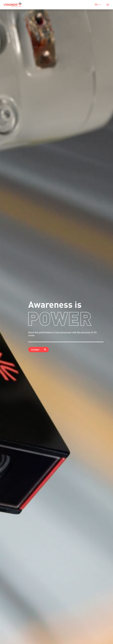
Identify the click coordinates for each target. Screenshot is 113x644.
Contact (39, 350)
